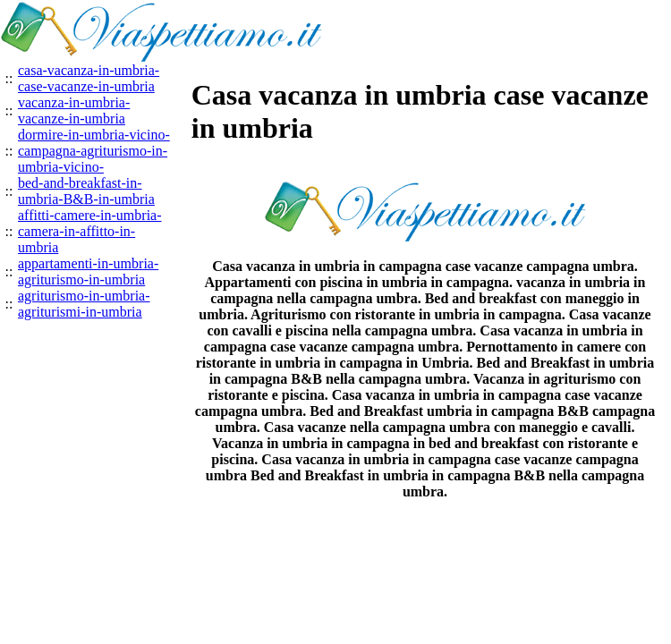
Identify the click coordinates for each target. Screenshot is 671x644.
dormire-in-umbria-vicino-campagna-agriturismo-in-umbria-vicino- (94, 151)
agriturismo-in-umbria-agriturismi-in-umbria (84, 304)
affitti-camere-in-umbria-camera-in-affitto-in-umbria (90, 231)
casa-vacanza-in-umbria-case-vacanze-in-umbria (89, 78)
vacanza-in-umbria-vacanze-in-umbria (74, 110)
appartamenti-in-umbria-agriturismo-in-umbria (88, 271)
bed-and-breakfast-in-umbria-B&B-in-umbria (86, 191)
